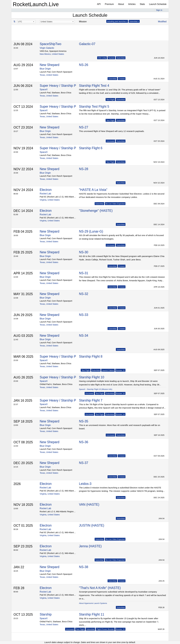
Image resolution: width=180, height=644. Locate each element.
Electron (46, 190)
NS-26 (84, 65)
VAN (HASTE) (89, 505)
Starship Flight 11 (92, 614)
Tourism (111, 58)
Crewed (122, 79)
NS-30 (84, 252)
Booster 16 (120, 393)
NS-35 (84, 421)
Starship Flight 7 (91, 400)
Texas (42, 75)
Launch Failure (108, 370)
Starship (46, 614)
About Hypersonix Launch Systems (93, 603)
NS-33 (84, 315)
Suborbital (121, 58)
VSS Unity (102, 58)
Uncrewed (111, 141)
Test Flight (110, 100)
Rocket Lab (45, 194)
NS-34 (84, 336)
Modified (162, 22)
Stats (142, 4)
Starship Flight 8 (91, 356)
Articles (132, 4)
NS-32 (84, 294)
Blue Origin (45, 69)
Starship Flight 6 (91, 148)
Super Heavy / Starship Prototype (64, 86)
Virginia (43, 200)
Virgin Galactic (47, 48)
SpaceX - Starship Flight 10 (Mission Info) (96, 389)
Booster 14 (120, 414)
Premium (109, 4)
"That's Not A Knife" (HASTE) (100, 588)
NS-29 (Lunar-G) (91, 231)
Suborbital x (134, 21)
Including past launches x (117, 21)
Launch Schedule (158, 4)
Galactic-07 (87, 44)
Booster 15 (120, 370)
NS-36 (84, 442)
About (121, 4)
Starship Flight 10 (92, 377)
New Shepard (49, 65)
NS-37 (84, 463)
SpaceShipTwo (50, 44)
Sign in (159, 10)
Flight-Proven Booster (105, 629)
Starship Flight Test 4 (94, 86)
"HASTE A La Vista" (93, 190)
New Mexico (45, 54)
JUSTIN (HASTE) (92, 525)
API (99, 4)
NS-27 (84, 127)
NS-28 (84, 169)
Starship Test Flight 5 (94, 107)
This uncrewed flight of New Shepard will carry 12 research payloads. (112, 131)
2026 (17, 484)
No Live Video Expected (115, 204)
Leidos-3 (85, 484)
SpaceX (44, 89)
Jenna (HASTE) (90, 546)
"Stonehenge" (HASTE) (96, 211)
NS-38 (84, 567)
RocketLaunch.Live (36, 4)
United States (58, 54)
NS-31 (84, 273)
